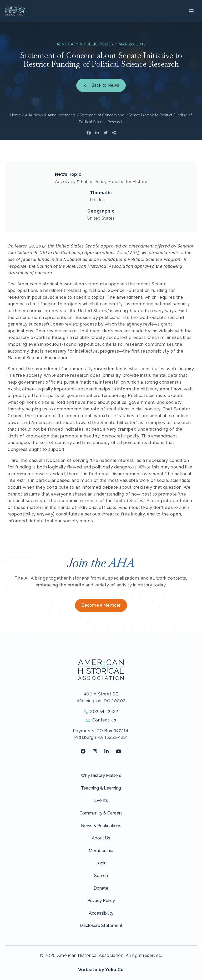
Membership (101, 851)
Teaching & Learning (101, 788)
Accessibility (101, 913)
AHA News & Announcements (50, 115)
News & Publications (101, 826)
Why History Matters (101, 775)
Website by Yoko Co (101, 970)
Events (101, 800)
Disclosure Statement (101, 925)
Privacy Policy (101, 901)
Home (16, 115)
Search (101, 876)
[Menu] (191, 11)
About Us (101, 838)
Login (101, 863)
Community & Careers (101, 813)
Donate (101, 888)
